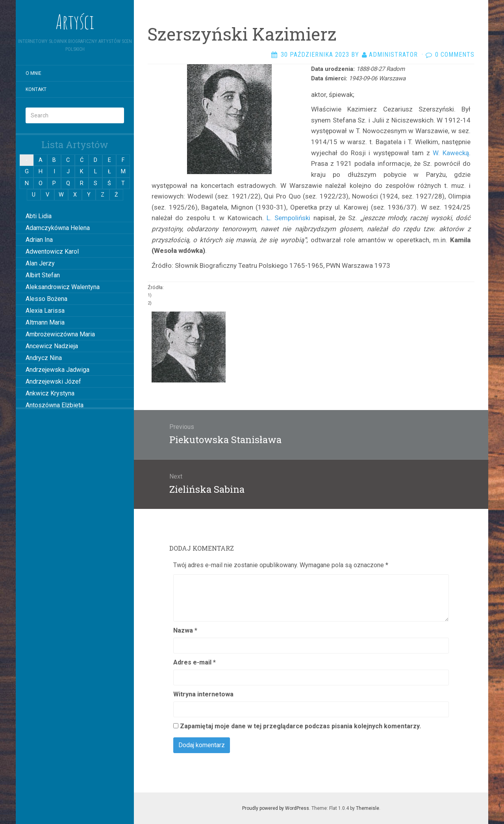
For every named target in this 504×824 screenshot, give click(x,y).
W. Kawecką (449, 153)
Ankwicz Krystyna (50, 393)
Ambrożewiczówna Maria (60, 334)
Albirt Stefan (43, 275)
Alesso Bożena (46, 299)
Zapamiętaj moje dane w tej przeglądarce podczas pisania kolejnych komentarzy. (300, 726)
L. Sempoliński (288, 218)
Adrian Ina (39, 240)
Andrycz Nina (44, 358)
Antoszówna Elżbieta (55, 405)
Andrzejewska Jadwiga (57, 370)
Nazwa (185, 630)
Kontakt (36, 89)
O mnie (33, 73)
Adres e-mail (195, 662)
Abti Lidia (39, 216)
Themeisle (368, 808)
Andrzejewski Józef (53, 381)
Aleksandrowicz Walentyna (63, 287)
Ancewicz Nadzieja (52, 346)
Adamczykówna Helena (58, 228)
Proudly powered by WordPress (276, 808)
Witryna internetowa (203, 694)
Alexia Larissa (45, 311)
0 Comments (455, 55)
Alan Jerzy (40, 263)
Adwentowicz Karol (52, 251)
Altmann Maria (45, 322)
